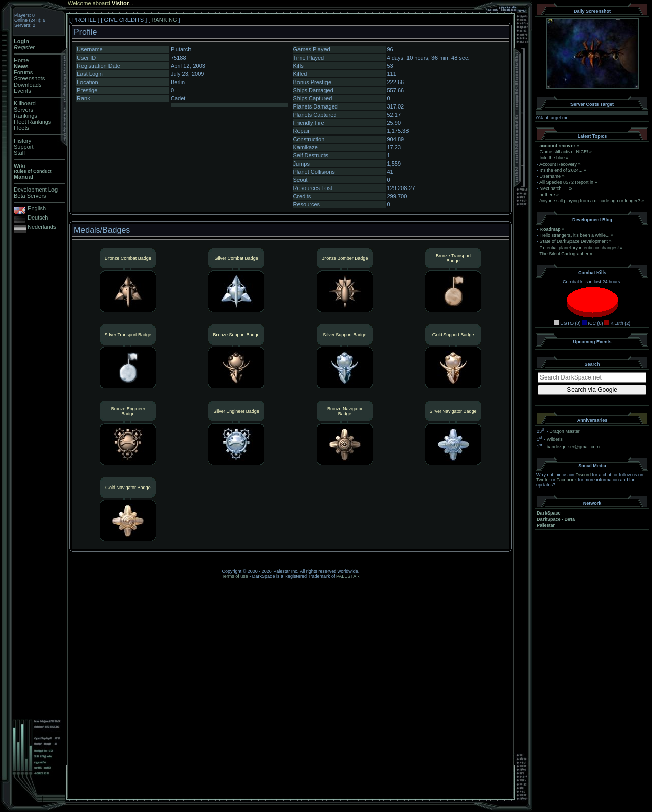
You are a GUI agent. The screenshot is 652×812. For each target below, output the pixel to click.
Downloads (28, 85)
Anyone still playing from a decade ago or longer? (590, 201)
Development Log (36, 190)
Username (551, 176)
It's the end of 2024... (561, 170)
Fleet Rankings (32, 122)
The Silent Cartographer (564, 254)
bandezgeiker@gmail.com (573, 447)
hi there (548, 195)
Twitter (543, 480)
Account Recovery (558, 164)
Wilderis (555, 439)
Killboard (25, 103)
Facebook (567, 480)
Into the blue (553, 158)
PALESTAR (348, 576)
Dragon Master (564, 431)
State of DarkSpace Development (574, 241)
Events (22, 91)
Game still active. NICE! (565, 152)
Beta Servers (30, 196)
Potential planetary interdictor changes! (580, 248)
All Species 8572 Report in (566, 182)
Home (21, 60)
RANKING (164, 20)
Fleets (21, 128)
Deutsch (38, 218)
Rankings (25, 116)
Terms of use (235, 576)
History (22, 141)
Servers (23, 110)
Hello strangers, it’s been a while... (575, 235)
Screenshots (29, 78)
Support (24, 147)
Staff (19, 153)
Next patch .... (554, 188)
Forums (23, 72)
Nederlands (42, 227)
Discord (583, 475)
